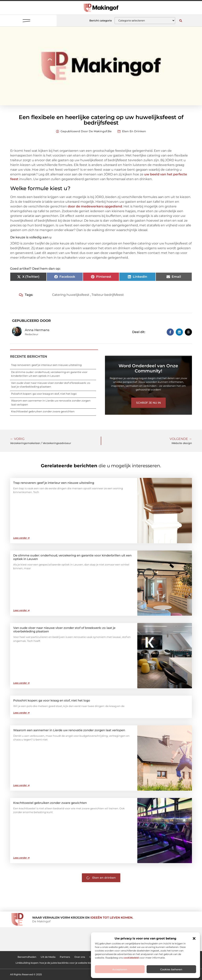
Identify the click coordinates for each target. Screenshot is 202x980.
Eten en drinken (134, 131)
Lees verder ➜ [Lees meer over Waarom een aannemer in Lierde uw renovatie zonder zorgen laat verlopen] (21, 785)
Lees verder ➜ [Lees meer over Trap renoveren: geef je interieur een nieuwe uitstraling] (21, 538)
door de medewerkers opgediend (95, 206)
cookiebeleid (131, 958)
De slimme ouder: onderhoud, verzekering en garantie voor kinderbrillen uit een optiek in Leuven (72, 557)
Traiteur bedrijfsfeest (108, 295)
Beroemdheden (27, 957)
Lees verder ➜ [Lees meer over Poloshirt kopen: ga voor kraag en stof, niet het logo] (21, 713)
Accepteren (120, 969)
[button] (194, 938)
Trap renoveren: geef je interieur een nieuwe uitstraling (46, 365)
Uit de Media (48, 957)
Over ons (80, 957)
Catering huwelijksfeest (71, 295)
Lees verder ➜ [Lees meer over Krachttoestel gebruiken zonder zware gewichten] (21, 858)
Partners (65, 957)
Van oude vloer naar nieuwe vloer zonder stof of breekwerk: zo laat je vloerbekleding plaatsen (64, 630)
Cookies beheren (171, 969)
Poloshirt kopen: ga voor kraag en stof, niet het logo (44, 394)
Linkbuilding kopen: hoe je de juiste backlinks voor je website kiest (54, 963)
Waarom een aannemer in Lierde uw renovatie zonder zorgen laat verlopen (69, 730)
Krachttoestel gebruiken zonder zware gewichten (43, 411)
